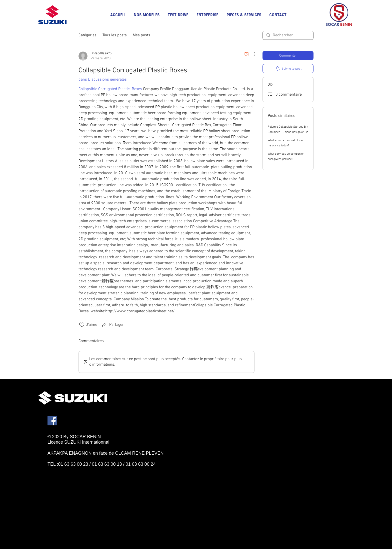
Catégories (87, 35)
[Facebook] (52, 421)
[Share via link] (112, 325)
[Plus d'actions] (251, 54)
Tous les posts (115, 35)
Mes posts (141, 35)
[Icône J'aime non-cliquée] (82, 325)
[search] (288, 35)
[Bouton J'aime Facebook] (70, 470)
